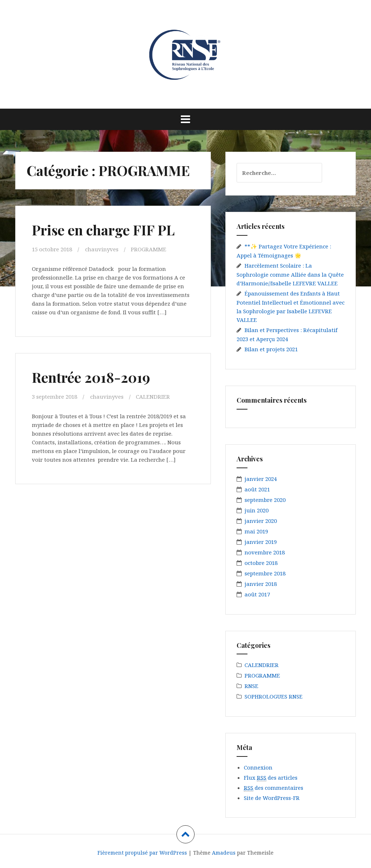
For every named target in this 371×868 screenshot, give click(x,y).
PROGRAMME (149, 249)
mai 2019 (256, 531)
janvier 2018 (261, 584)
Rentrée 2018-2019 (91, 377)
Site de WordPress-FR (272, 798)
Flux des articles (271, 778)
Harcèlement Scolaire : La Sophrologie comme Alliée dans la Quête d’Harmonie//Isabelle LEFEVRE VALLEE (290, 274)
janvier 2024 (261, 479)
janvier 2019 (261, 542)
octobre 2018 (261, 563)
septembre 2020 (265, 500)
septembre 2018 (265, 573)
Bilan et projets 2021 (271, 349)
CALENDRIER (153, 397)
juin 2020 (257, 510)
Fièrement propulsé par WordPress (142, 853)
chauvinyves (102, 249)
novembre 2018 (265, 552)
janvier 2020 (261, 521)
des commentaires (274, 788)
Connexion (258, 767)
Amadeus (224, 853)
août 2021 (257, 489)
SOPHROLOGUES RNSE (274, 696)
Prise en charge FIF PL (103, 230)
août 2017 (257, 594)
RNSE (251, 686)
